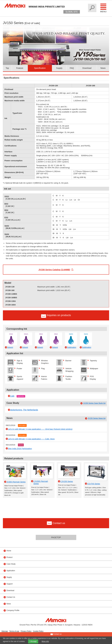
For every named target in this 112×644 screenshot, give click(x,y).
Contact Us (11, 597)
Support (10, 584)
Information (22, 425)
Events (21, 445)
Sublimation (72, 347)
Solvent (10, 347)
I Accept (33, 641)
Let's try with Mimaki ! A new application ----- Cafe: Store (31, 439)
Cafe (12, 396)
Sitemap (5, 631)
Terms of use (14, 631)
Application (21, 396)
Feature (20, 68)
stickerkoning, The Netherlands (24, 410)
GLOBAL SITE (72, 12)
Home (9, 551)
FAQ (72, 68)
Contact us (56, 634)
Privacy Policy (26, 631)
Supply (59, 68)
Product (9, 557)
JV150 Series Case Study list (94, 403)
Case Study (11, 564)
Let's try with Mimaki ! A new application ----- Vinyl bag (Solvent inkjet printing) (40, 429)
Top (7, 68)
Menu (103, 8)
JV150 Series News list (97, 418)
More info (45, 641)
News (103, 68)
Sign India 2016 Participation (20, 449)
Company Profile (13, 610)
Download (87, 68)
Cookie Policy (38, 631)
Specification (40, 68)
